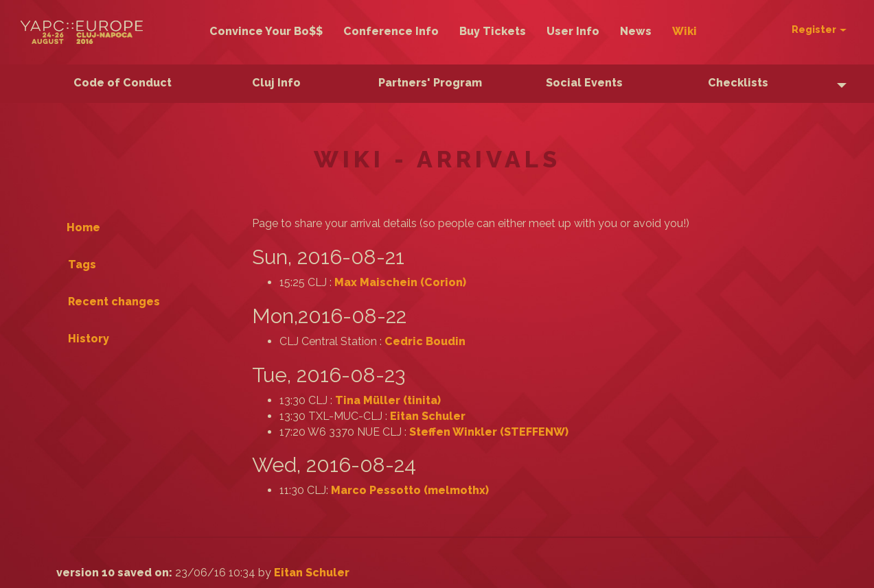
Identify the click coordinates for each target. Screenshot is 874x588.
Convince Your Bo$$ (266, 31)
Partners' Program (430, 83)
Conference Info (391, 31)
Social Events (584, 83)
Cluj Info (276, 83)
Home (83, 227)
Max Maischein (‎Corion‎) (400, 282)
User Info (573, 31)
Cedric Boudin (425, 341)
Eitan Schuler (428, 416)
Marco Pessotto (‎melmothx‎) (410, 490)
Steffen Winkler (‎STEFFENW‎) (489, 432)
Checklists (738, 83)
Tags (82, 264)
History (89, 339)
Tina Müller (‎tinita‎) (388, 400)
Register (819, 30)
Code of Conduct (123, 83)
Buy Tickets (493, 31)
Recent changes (114, 302)
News (636, 31)
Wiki (685, 31)
